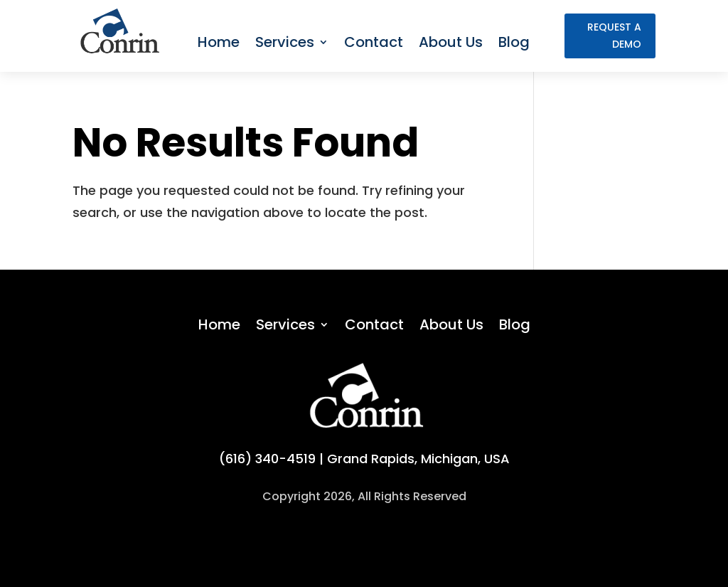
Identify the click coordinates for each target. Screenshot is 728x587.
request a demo (614, 36)
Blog (514, 42)
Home (219, 42)
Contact (374, 42)
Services (285, 42)
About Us (451, 42)
